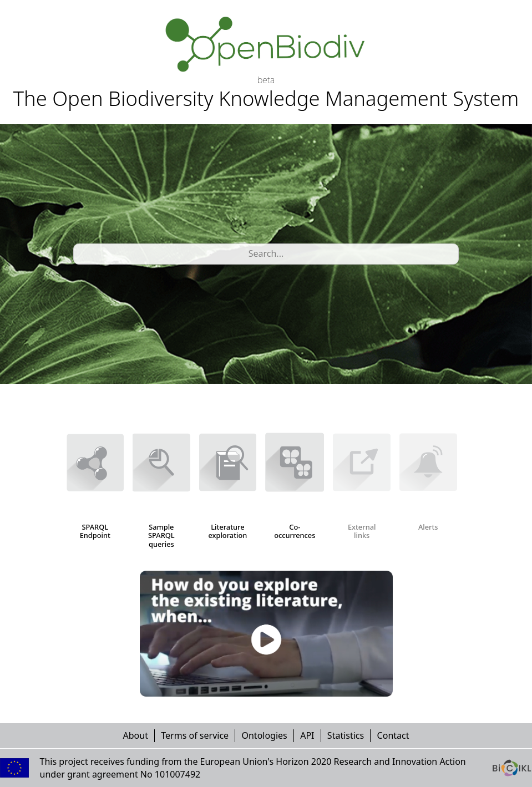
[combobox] (80, 254)
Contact (393, 735)
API (307, 735)
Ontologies (264, 735)
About (136, 735)
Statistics (346, 735)
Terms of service (195, 735)
